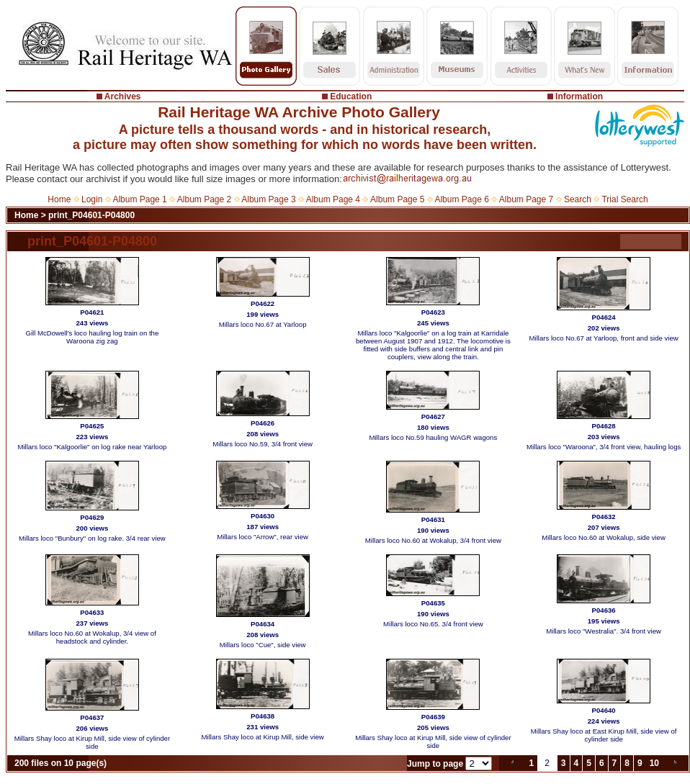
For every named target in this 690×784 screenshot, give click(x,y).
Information (579, 96)
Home (59, 199)
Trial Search (624, 199)
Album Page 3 (268, 199)
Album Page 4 (333, 199)
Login (92, 199)
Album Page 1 (139, 199)
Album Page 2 (204, 199)
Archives (123, 96)
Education (351, 96)
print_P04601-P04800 (91, 215)
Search (578, 199)
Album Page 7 (526, 199)
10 (654, 763)
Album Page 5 (397, 199)
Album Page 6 (461, 199)
